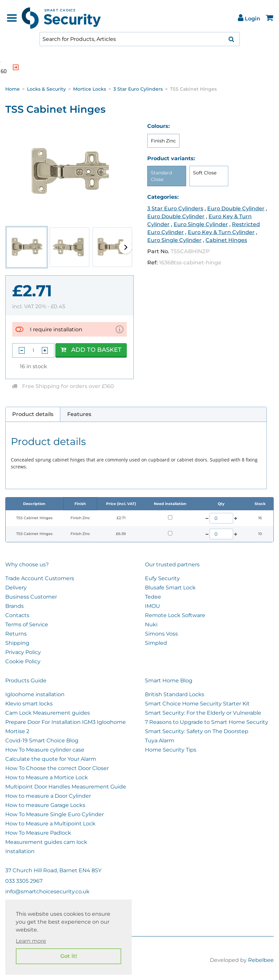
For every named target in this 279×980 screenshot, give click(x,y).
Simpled (156, 643)
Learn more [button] (31, 941)
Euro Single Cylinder (201, 224)
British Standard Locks (175, 694)
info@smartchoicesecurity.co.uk (47, 891)
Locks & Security (46, 89)
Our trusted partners (172, 564)
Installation (20, 851)
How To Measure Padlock (38, 833)
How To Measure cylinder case (45, 750)
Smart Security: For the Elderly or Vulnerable (203, 713)
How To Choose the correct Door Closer (57, 768)
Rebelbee (261, 960)
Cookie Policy (23, 661)
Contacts (17, 615)
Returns (16, 634)
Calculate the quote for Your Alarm (51, 759)
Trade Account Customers (40, 578)
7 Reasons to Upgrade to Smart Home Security (207, 722)
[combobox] (140, 39)
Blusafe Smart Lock (170, 588)
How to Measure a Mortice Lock (47, 777)
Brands (14, 606)
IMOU (153, 606)
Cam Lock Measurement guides (48, 713)
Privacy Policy (23, 652)
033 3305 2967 (24, 881)
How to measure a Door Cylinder (48, 796)
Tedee (153, 597)
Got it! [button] (69, 956)
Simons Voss (161, 634)
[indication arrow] (77, 67)
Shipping (17, 643)
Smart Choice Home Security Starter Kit (197, 704)
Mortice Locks (90, 89)
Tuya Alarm (160, 741)
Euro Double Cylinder (236, 208)
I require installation (56, 329)
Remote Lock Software (175, 615)
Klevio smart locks (29, 704)
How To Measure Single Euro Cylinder (55, 814)
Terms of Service (27, 624)
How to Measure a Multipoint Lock (50, 824)
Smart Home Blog (169, 681)
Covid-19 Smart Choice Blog (42, 741)
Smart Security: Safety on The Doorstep (197, 731)
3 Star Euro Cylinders (138, 89)
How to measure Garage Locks (45, 805)
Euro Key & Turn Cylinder (221, 232)
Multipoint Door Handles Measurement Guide (66, 787)
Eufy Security (162, 578)
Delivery (16, 588)
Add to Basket (91, 350)
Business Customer (31, 597)
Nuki (151, 624)
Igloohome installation (35, 694)
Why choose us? (27, 564)
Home (13, 89)
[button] (126, 247)
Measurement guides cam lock (46, 842)
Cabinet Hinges (226, 240)
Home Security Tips (171, 750)
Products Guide (26, 681)
